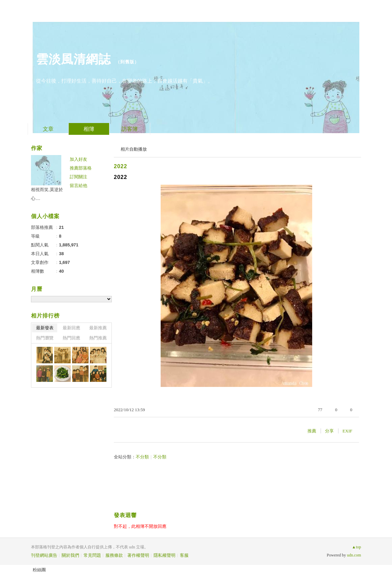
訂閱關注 (78, 177)
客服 (184, 555)
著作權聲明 (138, 555)
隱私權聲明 (165, 555)
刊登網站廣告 (44, 555)
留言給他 (78, 186)
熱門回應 (71, 338)
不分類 (142, 457)
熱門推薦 (98, 338)
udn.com (354, 555)
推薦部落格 (81, 168)
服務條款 (114, 555)
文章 (48, 129)
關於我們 (70, 555)
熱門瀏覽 (45, 338)
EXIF (347, 431)
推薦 (312, 431)
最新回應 (71, 328)
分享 (329, 431)
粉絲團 (39, 570)
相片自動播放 (134, 149)
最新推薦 (98, 328)
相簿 (89, 129)
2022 (121, 166)
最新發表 (45, 328)
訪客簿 (130, 129)
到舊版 (127, 62)
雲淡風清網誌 (73, 59)
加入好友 (78, 159)
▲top (356, 547)
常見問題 (92, 555)
